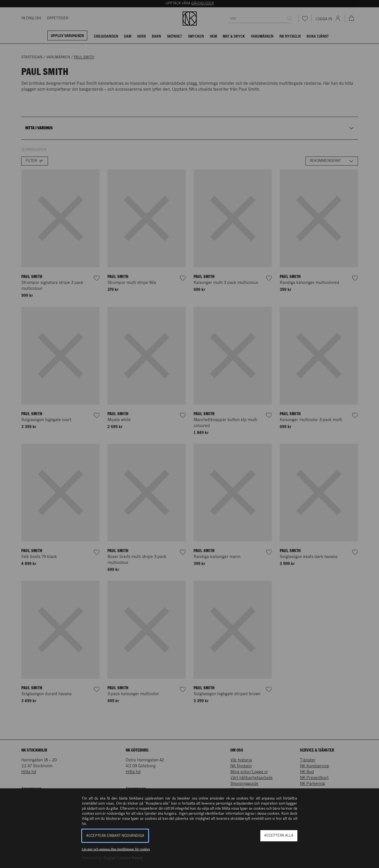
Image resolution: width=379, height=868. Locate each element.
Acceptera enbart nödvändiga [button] (115, 836)
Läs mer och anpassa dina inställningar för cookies (116, 849)
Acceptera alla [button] (279, 836)
